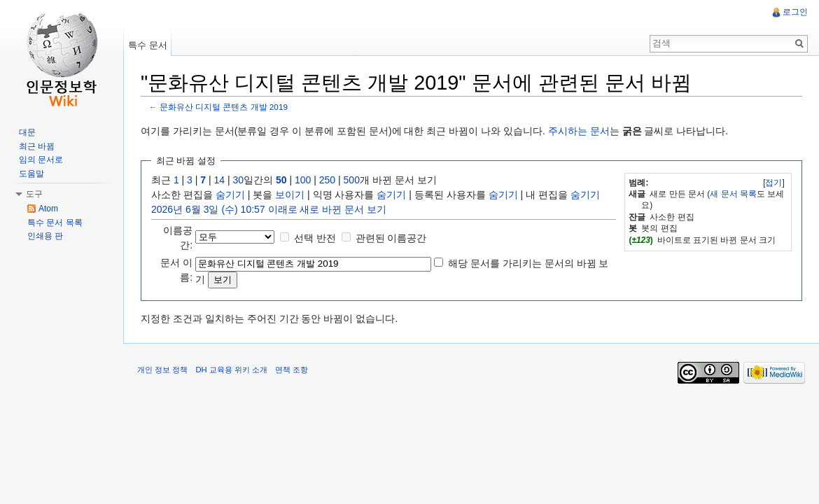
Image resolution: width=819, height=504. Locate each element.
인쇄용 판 (45, 236)
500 (352, 180)
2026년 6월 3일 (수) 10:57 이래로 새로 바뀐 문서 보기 (269, 209)
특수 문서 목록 (55, 223)
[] (774, 183)
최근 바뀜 (37, 146)
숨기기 (230, 195)
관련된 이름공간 (391, 238)
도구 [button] (34, 194)
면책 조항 (292, 370)
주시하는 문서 (579, 131)
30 (239, 180)
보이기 (290, 195)
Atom (48, 209)
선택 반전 (315, 238)
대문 (27, 132)
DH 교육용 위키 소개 (231, 370)
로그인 (795, 12)
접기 (773, 183)
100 (303, 180)
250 (327, 180)
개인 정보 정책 (162, 370)
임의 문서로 (41, 160)
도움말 (31, 174)
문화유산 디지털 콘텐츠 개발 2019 (224, 107)
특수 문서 (148, 45)
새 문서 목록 (733, 194)
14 (220, 180)
